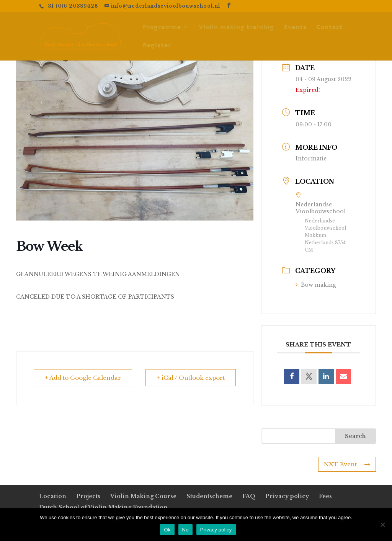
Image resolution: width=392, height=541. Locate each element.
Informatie (311, 159)
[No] (382, 525)
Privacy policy (287, 496)
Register (157, 46)
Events (295, 28)
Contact (330, 28)
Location (53, 496)
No (185, 530)
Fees (325, 496)
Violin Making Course (143, 496)
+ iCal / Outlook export (191, 378)
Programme (162, 28)
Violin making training (236, 28)
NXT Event (347, 464)
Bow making (316, 285)
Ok (167, 530)
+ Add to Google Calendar (83, 378)
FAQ (249, 496)
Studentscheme (209, 496)
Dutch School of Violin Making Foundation (103, 507)
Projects (88, 496)
